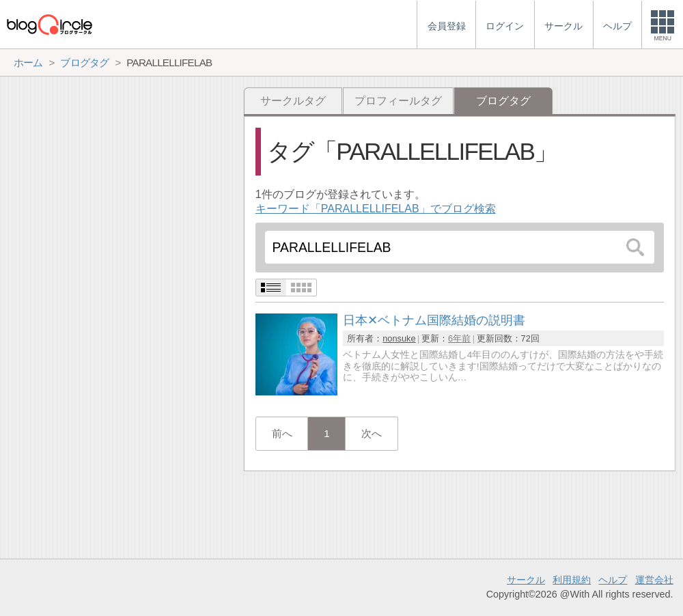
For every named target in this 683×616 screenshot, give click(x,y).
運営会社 (654, 580)
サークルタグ (293, 101)
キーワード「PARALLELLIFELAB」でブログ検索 (376, 209)
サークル (526, 580)
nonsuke (399, 338)
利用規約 (572, 580)
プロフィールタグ (398, 101)
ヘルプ (613, 580)
